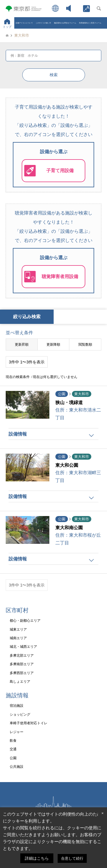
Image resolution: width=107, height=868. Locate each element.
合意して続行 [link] (72, 858)
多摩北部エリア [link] (22, 656)
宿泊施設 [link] (17, 706)
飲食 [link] (13, 741)
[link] (86, 9)
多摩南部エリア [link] (22, 664)
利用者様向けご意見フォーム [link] (90, 23)
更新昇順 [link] (22, 345)
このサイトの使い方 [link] (43, 23)
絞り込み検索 (27, 317)
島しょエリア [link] (20, 682)
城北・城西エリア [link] (23, 647)
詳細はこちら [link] (37, 858)
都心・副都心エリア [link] (25, 621)
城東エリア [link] (18, 629)
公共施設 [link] (17, 767)
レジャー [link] (17, 732)
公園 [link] (13, 758)
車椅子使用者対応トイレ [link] (29, 723)
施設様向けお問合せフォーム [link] (65, 23)
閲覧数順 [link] (85, 345)
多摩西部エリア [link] (22, 673)
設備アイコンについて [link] (24, 23)
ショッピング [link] (20, 715)
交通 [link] (13, 749)
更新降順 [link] (53, 345)
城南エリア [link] (18, 638)
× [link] (102, 813)
